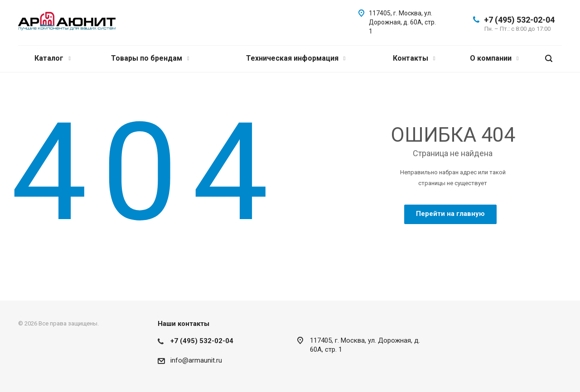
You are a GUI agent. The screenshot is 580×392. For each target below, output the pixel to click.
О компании (494, 58)
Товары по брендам (150, 58)
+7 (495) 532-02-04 (519, 20)
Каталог (52, 58)
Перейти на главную (450, 214)
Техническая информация (296, 58)
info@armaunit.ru (196, 360)
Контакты (414, 58)
